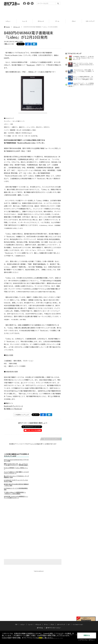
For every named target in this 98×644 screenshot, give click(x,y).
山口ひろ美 (10, 44)
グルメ (52, 624)
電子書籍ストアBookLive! (13, 409)
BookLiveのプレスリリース (13, 406)
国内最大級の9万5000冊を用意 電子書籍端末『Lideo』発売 (16, 485)
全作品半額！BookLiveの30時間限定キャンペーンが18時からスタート (16, 497)
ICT (69, 624)
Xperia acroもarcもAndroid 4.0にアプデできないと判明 (16, 460)
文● (5, 44)
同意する (87, 635)
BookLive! (31, 65)
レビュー (24, 21)
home (7, 27)
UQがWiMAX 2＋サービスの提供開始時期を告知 (16, 489)
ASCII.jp (40, 628)
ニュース (41, 21)
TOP (8, 21)
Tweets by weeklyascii (39, 571)
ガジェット (57, 21)
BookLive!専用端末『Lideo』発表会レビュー (16, 468)
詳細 (40, 638)
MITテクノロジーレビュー (53, 628)
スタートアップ (61, 624)
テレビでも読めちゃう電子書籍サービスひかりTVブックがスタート (16, 473)
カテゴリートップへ (51, 439)
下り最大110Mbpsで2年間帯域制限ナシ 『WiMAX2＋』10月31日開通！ (15, 493)
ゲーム (74, 21)
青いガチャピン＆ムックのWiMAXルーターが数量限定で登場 (16, 477)
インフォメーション (78, 624)
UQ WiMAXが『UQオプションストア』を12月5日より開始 (16, 481)
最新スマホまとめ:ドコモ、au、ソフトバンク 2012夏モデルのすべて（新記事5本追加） (16, 464)
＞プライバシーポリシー (87, 640)
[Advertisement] (49, 12)
